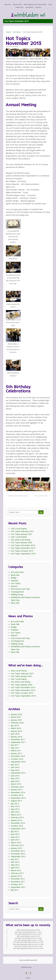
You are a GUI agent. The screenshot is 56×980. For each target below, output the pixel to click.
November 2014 (18, 792)
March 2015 (16, 784)
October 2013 (17, 826)
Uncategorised (17, 592)
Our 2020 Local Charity (21, 540)
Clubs (50, 4)
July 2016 (15, 764)
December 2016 (18, 756)
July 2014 (15, 803)
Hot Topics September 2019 (23, 554)
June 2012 (15, 862)
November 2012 (18, 854)
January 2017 (16, 753)
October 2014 (17, 795)
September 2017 (18, 742)
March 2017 (16, 750)
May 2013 (15, 837)
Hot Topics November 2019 (23, 548)
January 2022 (16, 714)
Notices (14, 586)
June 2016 (15, 767)
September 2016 (18, 762)
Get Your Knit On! (41, 496)
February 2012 (17, 873)
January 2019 (16, 731)
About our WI (17, 4)
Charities (38, 7)
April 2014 (15, 812)
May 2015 (15, 778)
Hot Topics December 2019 (23, 545)
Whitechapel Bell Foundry (18, 496)
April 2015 (15, 781)
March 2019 (16, 728)
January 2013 (16, 848)
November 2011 (18, 882)
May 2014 (15, 809)
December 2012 (18, 851)
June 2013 (15, 834)
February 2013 (17, 845)
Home (8, 32)
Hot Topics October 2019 (22, 551)
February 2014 (17, 817)
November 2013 (18, 823)
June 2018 (15, 734)
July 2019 (15, 725)
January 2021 (16, 720)
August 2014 (16, 801)
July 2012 (15, 859)
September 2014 (18, 798)
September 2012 (18, 856)
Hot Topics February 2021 (22, 531)
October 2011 (17, 884)
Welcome (8, 4)
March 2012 (16, 870)
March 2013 (16, 843)
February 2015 (17, 787)
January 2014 (16, 820)
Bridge (14, 578)
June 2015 (15, 776)
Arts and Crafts (17, 572)
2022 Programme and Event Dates (35, 4)
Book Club (15, 575)
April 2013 (15, 840)
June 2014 (15, 806)
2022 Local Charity (19, 529)
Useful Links (19, 7)
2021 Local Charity (19, 537)
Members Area (26, 967)
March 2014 (16, 815)
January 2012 (16, 876)
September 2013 (18, 829)
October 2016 (17, 759)
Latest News (29, 7)
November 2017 (18, 739)
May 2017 (15, 748)
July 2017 (15, 745)
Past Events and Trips (20, 589)
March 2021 (16, 717)
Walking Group (17, 594)
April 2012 (15, 868)
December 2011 (18, 879)
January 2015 (16, 789)
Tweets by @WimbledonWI (28, 960)
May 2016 (15, 770)
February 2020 (17, 723)
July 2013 (15, 831)
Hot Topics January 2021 (22, 534)
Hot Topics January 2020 (22, 542)
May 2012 (15, 865)
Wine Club (15, 603)
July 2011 (15, 890)
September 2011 (18, 887)
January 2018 (16, 737)
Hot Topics (17, 32)
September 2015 (18, 773)
